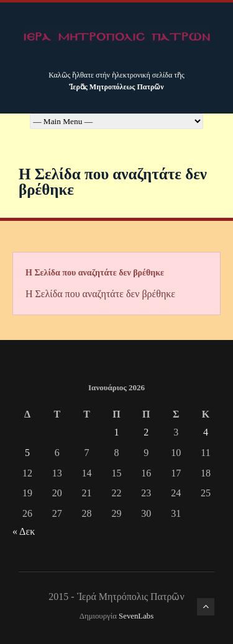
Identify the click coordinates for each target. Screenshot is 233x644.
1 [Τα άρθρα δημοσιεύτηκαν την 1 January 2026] (116, 432)
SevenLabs (136, 616)
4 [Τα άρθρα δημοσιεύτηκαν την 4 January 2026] (206, 432)
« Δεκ (24, 531)
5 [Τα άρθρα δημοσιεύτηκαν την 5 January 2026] (27, 453)
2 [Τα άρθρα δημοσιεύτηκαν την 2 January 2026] (146, 432)
